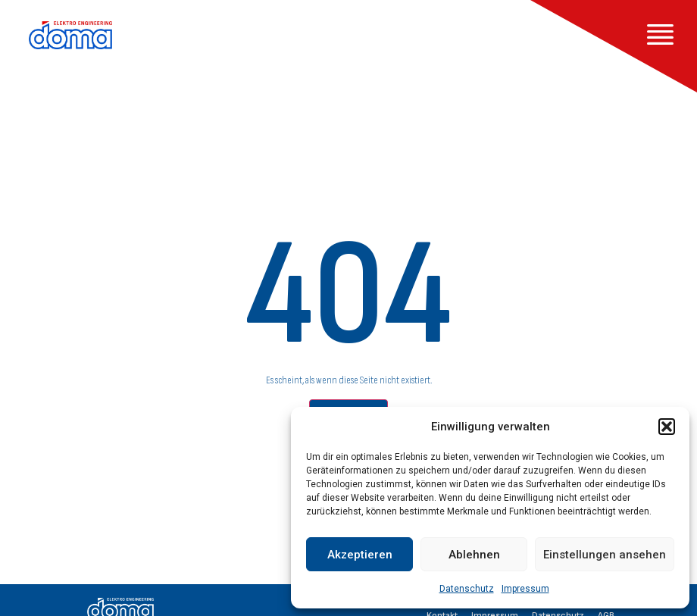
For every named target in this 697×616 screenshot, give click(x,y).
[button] (667, 427)
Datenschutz (467, 589)
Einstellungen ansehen (605, 555)
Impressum (525, 589)
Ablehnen (474, 555)
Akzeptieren (360, 555)
